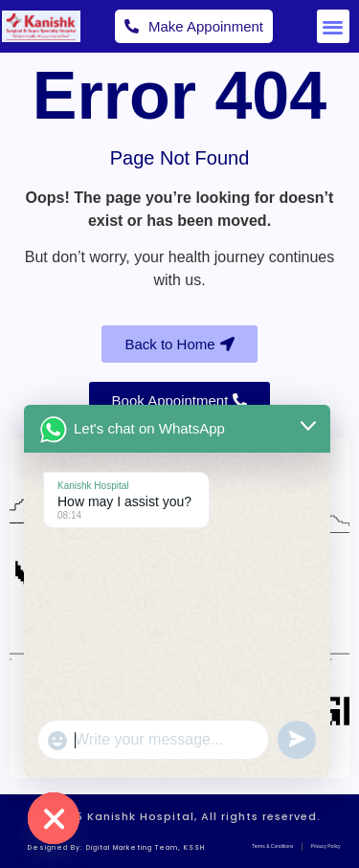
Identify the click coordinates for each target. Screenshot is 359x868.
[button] (334, 26)
